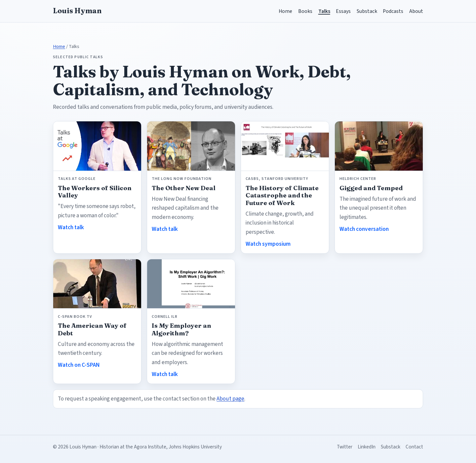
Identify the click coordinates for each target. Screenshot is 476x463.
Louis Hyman (77, 11)
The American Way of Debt (92, 329)
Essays (343, 11)
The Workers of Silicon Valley (95, 192)
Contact (414, 447)
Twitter (345, 447)
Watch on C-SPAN (79, 365)
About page (230, 399)
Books (305, 11)
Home (285, 11)
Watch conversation (364, 229)
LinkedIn (367, 447)
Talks (324, 11)
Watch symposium (268, 244)
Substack (367, 11)
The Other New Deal (184, 188)
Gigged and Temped (371, 188)
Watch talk (71, 227)
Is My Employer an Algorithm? (181, 329)
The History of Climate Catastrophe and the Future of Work (282, 195)
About (416, 11)
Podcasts (393, 11)
